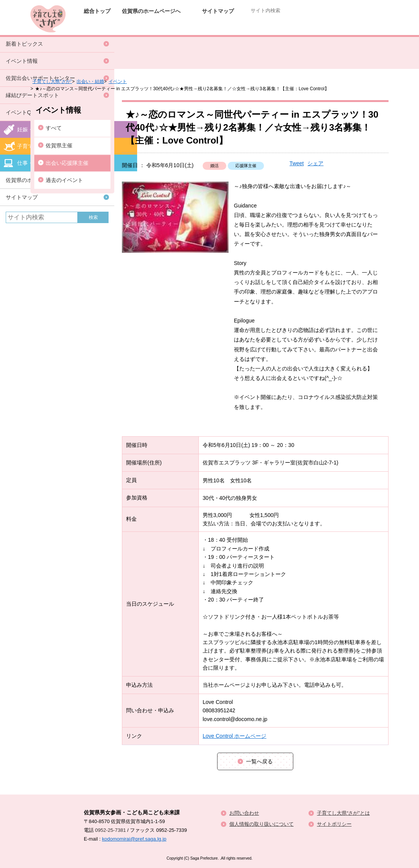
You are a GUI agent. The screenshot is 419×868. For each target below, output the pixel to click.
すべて (54, 128)
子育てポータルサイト (272, 27)
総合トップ (97, 11)
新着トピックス (24, 44)
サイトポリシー (334, 824)
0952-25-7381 (111, 830)
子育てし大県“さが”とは (343, 813)
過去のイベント (64, 180)
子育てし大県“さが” (52, 81)
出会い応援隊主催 (67, 163)
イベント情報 (22, 61)
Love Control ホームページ (234, 736)
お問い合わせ (244, 813)
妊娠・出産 (195, 27)
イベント (118, 81)
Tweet (297, 163)
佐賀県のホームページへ (151, 11)
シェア (315, 163)
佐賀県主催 (59, 145)
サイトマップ (218, 11)
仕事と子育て (349, 27)
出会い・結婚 (90, 81)
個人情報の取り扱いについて (261, 824)
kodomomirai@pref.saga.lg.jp (134, 839)
